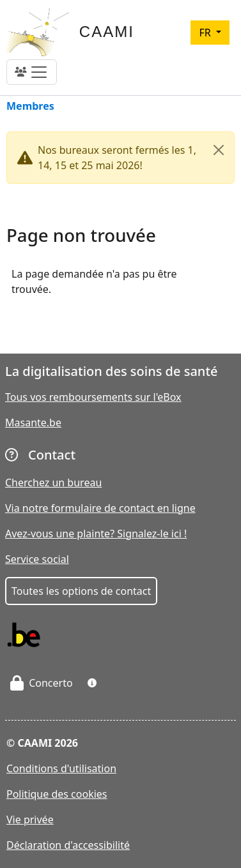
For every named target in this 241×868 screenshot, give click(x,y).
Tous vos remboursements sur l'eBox (93, 397)
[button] (92, 683)
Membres (30, 107)
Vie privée (30, 819)
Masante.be (33, 423)
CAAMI (107, 32)
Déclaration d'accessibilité (68, 845)
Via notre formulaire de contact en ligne (100, 508)
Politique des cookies (57, 794)
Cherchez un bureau (53, 483)
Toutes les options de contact (81, 591)
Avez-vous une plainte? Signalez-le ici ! (96, 534)
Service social (37, 559)
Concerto (42, 683)
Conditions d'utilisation (61, 768)
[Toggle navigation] (32, 72)
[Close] (219, 150)
